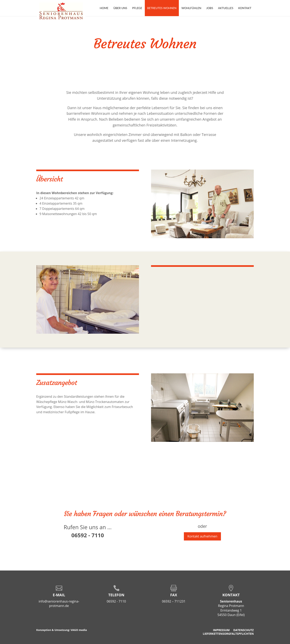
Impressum (221, 630)
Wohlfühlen (191, 8)
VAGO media (79, 630)
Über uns (120, 8)
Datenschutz (243, 630)
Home (104, 8)
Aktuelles (226, 8)
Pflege (137, 8)
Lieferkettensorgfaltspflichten (228, 634)
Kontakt (245, 8)
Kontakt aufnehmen (202, 536)
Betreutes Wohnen (162, 8)
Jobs (210, 8)
